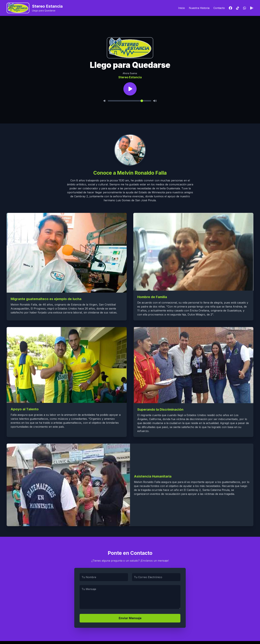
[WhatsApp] (245, 8)
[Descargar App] (252, 8)
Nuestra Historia (199, 8)
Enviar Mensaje (130, 618)
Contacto (219, 8)
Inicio (182, 8)
